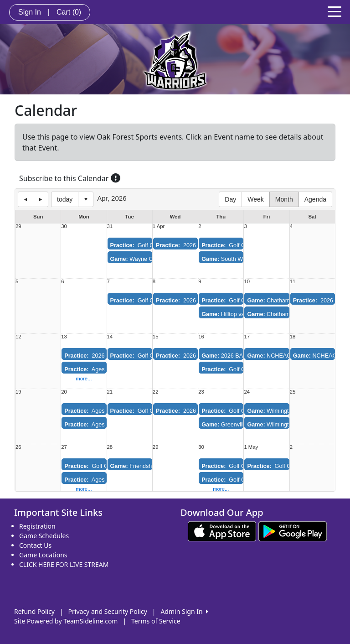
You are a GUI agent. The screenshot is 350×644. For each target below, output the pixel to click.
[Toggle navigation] (335, 11)
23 (201, 392)
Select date (86, 199)
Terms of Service (156, 621)
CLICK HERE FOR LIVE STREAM (64, 564)
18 (293, 337)
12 (18, 337)
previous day (26, 199)
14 (110, 337)
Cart (69, 12)
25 (293, 392)
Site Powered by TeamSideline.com (66, 621)
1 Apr (159, 226)
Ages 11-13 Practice (104, 369)
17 (247, 337)
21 (110, 392)
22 (156, 392)
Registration (37, 526)
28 (110, 447)
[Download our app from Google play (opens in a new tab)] (293, 531)
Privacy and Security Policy (108, 611)
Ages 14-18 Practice (104, 425)
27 (64, 447)
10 (247, 282)
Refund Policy (34, 611)
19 (18, 392)
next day (41, 199)
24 (247, 392)
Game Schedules (44, 536)
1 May (251, 447)
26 (18, 447)
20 (64, 392)
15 (156, 337)
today (65, 199)
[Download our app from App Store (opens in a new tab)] (222, 531)
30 (64, 226)
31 (110, 226)
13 (64, 337)
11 (293, 282)
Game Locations (43, 555)
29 (18, 226)
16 (201, 337)
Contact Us (35, 545)
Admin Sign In (184, 611)
